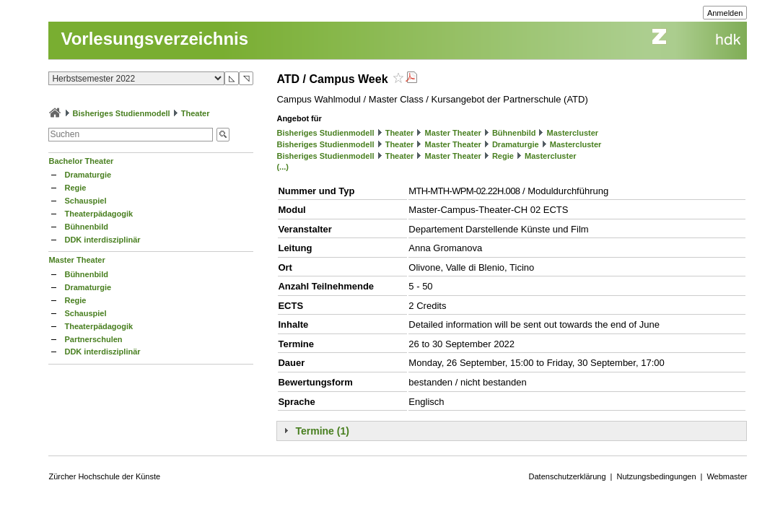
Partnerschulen (93, 339)
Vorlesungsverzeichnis (154, 39)
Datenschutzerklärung (568, 476)
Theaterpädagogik (99, 214)
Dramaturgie (88, 175)
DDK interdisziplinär (102, 240)
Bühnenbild (86, 227)
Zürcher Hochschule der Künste (104, 476)
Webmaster (727, 476)
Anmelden (725, 13)
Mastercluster (573, 133)
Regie (75, 188)
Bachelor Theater (81, 161)
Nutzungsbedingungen (656, 476)
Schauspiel (85, 201)
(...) (283, 167)
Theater (196, 113)
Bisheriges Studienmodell (122, 113)
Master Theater (76, 260)
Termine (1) (322, 431)
